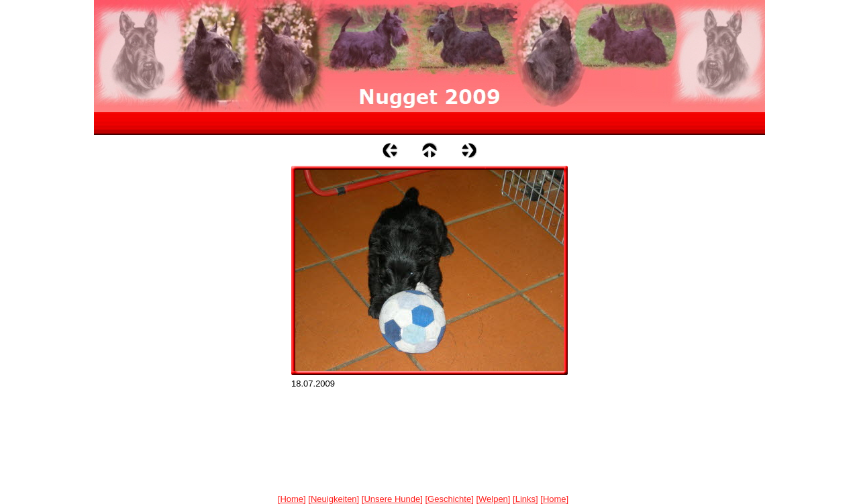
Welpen (493, 499)
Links (525, 499)
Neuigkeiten (334, 499)
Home (292, 499)
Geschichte (449, 499)
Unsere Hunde (392, 499)
